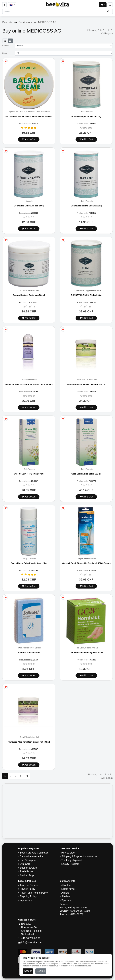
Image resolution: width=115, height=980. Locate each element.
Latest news (68, 889)
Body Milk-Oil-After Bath (29, 290)
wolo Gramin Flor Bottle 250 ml (29, 474)
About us (66, 885)
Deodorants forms (30, 380)
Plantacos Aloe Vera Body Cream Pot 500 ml (29, 742)
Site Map (66, 896)
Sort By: (6, 46)
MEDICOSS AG (47, 22)
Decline (41, 971)
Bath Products (87, 112)
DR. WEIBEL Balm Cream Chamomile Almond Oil (29, 116)
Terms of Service (29, 885)
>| (27, 776)
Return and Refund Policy (34, 893)
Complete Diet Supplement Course (87, 290)
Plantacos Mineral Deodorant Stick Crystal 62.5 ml (29, 384)
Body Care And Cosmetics (34, 853)
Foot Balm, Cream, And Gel (87, 648)
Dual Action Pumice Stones (30, 648)
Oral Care (25, 864)
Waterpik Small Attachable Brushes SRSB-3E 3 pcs (86, 563)
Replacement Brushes (87, 559)
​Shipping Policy (28, 896)
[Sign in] (4, 5)
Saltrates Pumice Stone (29, 653)
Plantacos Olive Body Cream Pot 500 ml (86, 384)
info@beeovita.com (32, 942)
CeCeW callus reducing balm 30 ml (86, 653)
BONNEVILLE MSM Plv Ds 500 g (86, 295)
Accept (28, 971)
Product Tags (27, 875)
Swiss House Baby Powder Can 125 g (29, 563)
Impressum (26, 900)
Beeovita (7, 22)
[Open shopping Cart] (103, 5)
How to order (68, 853)
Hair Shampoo (28, 860)
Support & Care (28, 868)
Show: (5, 53)
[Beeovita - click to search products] (108, 11)
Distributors (25, 22)
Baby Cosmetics (30, 559)
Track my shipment (72, 860)
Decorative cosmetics (31, 856)
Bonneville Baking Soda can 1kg (86, 206)
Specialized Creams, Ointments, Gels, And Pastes (30, 112)
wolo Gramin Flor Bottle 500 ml (86, 474)
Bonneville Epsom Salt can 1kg (86, 116)
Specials (66, 900)
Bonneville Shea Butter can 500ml (29, 295)
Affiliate (65, 893)
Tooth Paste (26, 871)
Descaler (30, 201)
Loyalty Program (70, 864)
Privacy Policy (27, 889)
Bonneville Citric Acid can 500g (29, 206)
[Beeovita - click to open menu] (110, 5)
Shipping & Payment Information (79, 856)
